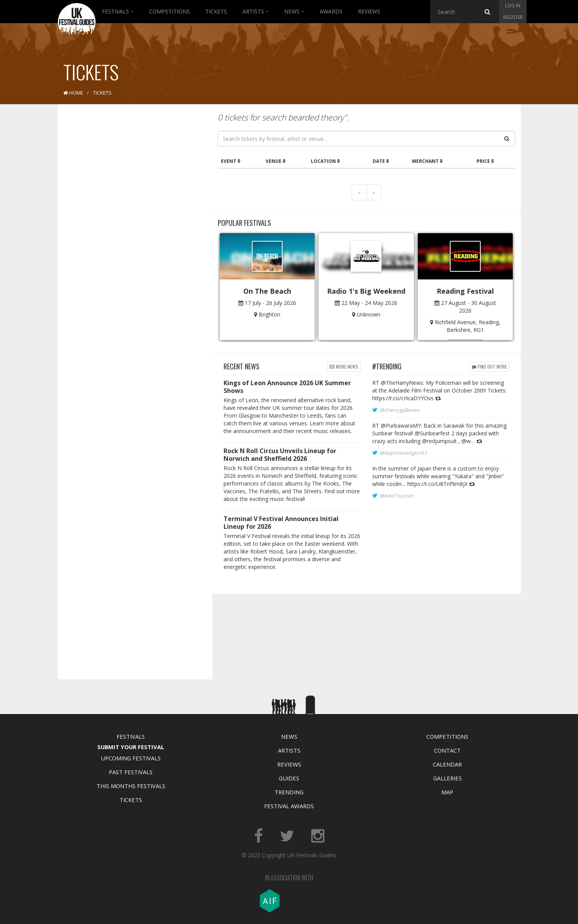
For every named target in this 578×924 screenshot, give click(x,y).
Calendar (447, 764)
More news (344, 366)
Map (447, 792)
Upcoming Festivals (131, 758)
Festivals (118, 11)
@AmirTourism (397, 496)
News (294, 11)
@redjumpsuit (439, 441)
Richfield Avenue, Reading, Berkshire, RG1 (468, 326)
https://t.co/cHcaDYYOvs (403, 398)
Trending (289, 792)
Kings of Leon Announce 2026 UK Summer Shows (287, 387)
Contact (447, 750)
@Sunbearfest (432, 433)
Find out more (489, 366)
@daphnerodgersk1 (404, 453)
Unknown (369, 314)
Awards (331, 11)
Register (513, 17)
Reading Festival (465, 291)
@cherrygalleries (400, 410)
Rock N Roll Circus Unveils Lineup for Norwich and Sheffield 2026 (280, 455)
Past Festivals (131, 772)
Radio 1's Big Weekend (366, 291)
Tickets (216, 11)
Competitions (170, 11)
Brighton (270, 314)
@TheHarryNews (402, 383)
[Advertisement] (129, 232)
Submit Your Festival (131, 747)
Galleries (447, 778)
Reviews (369, 11)
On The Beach (267, 291)
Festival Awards (289, 806)
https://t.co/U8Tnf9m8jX (437, 484)
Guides (289, 778)
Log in (513, 6)
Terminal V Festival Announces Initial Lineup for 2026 (281, 523)
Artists (256, 11)
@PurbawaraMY (401, 426)
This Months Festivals (131, 786)
